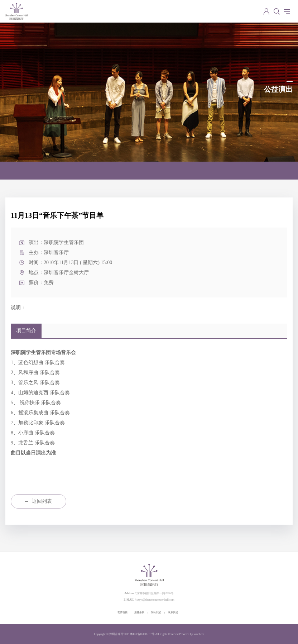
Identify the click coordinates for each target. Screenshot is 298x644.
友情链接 (122, 612)
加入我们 (156, 612)
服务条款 (139, 612)
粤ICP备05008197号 (142, 634)
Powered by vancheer (192, 634)
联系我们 (173, 612)
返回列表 (39, 501)
